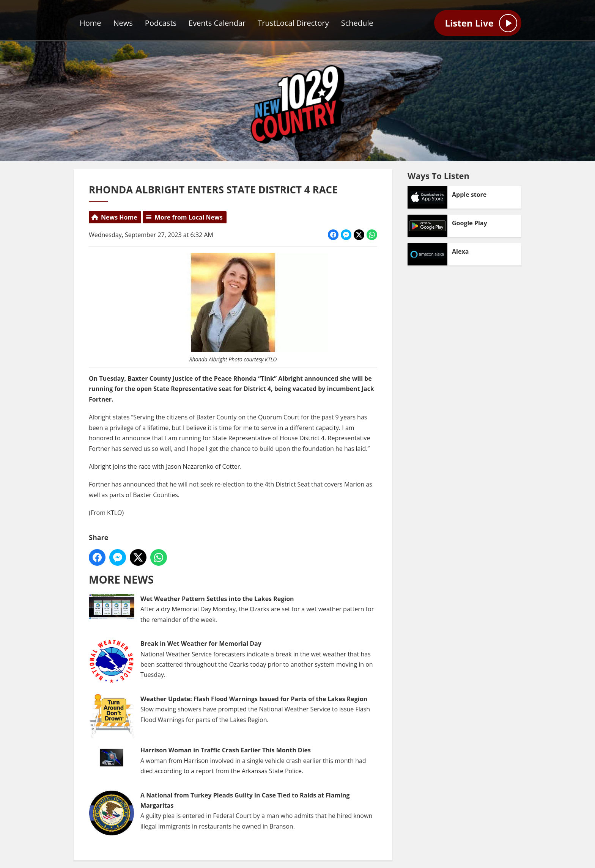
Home (91, 23)
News (123, 23)
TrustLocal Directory (293, 23)
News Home (119, 217)
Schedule (357, 23)
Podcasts (161, 23)
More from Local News (189, 217)
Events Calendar (217, 23)
